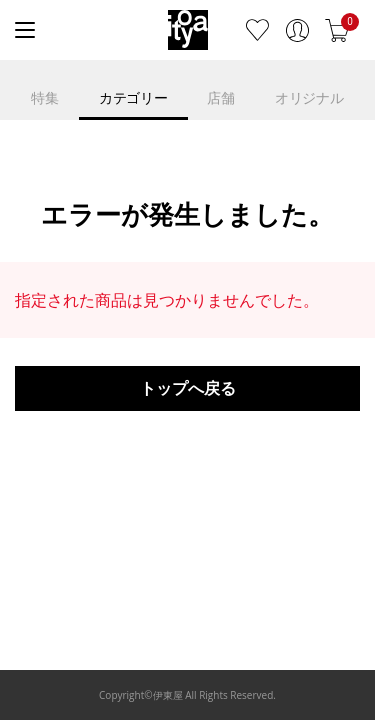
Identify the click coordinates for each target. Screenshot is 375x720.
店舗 (220, 97)
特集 (44, 97)
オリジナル (309, 97)
